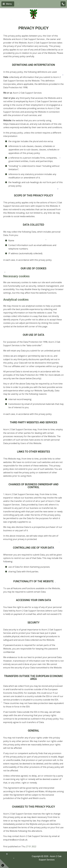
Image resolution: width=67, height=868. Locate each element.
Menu (7, 4)
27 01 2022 (31, 846)
